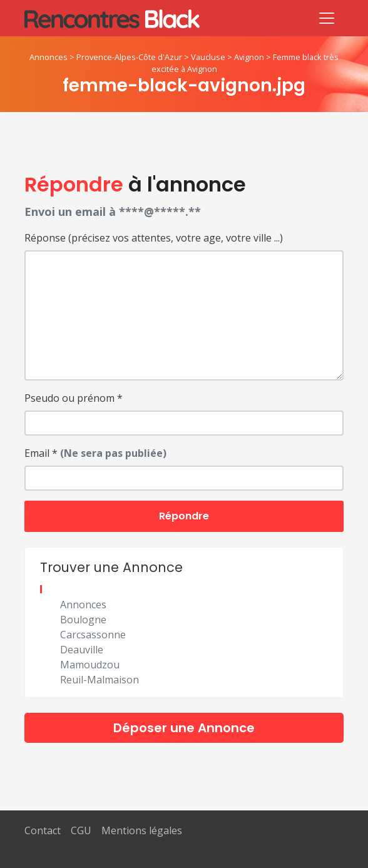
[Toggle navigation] (327, 18)
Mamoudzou (90, 665)
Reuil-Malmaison (100, 680)
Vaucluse (208, 57)
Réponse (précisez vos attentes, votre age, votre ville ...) (154, 238)
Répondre (184, 516)
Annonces (49, 57)
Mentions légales (142, 830)
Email (95, 453)
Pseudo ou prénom (74, 398)
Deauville (82, 650)
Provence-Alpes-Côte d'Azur (129, 57)
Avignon (249, 57)
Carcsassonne (93, 635)
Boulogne (83, 620)
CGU (81, 830)
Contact (43, 830)
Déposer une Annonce (184, 728)
